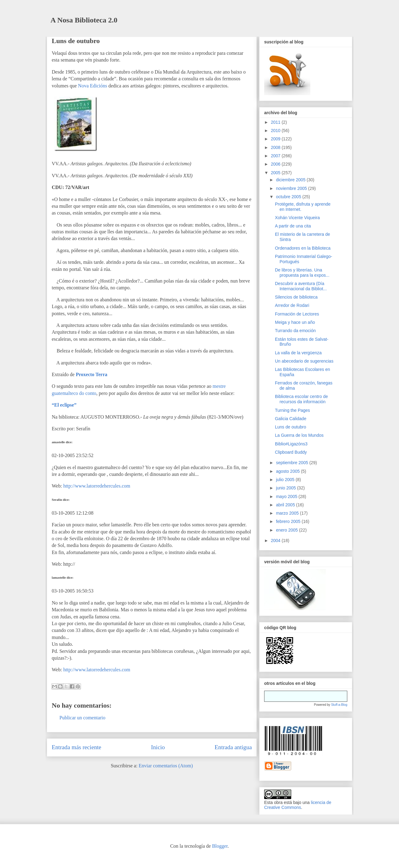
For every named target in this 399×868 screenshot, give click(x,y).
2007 (276, 156)
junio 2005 (286, 488)
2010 (276, 131)
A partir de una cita (293, 226)
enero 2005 (287, 530)
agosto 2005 (288, 471)
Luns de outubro (76, 41)
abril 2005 (286, 505)
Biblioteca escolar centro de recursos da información (301, 399)
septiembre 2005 (292, 463)
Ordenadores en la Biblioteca (303, 248)
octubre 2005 (289, 197)
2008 (276, 147)
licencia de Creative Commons (298, 805)
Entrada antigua (233, 747)
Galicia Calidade (291, 419)
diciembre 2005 (291, 180)
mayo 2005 (287, 496)
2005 (276, 173)
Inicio (158, 747)
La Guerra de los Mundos (299, 435)
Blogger (220, 846)
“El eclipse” (64, 405)
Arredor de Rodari (292, 305)
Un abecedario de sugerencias (304, 361)
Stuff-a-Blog (339, 705)
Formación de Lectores (297, 314)
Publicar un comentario (82, 718)
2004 (276, 540)
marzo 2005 (288, 513)
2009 (276, 139)
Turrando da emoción (295, 331)
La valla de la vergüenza (298, 353)
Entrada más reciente (77, 747)
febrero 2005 (289, 521)
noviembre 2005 (292, 188)
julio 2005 (286, 480)
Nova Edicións (93, 86)
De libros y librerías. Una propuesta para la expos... (302, 273)
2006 (276, 164)
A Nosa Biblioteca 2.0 (84, 20)
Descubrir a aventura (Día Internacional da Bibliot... (301, 286)
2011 (276, 122)
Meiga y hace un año (295, 322)
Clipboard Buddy (291, 452)
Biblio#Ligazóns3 (291, 444)
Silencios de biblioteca (296, 297)
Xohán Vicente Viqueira (297, 218)
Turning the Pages (292, 410)
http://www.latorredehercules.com (97, 486)
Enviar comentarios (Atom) (166, 766)
